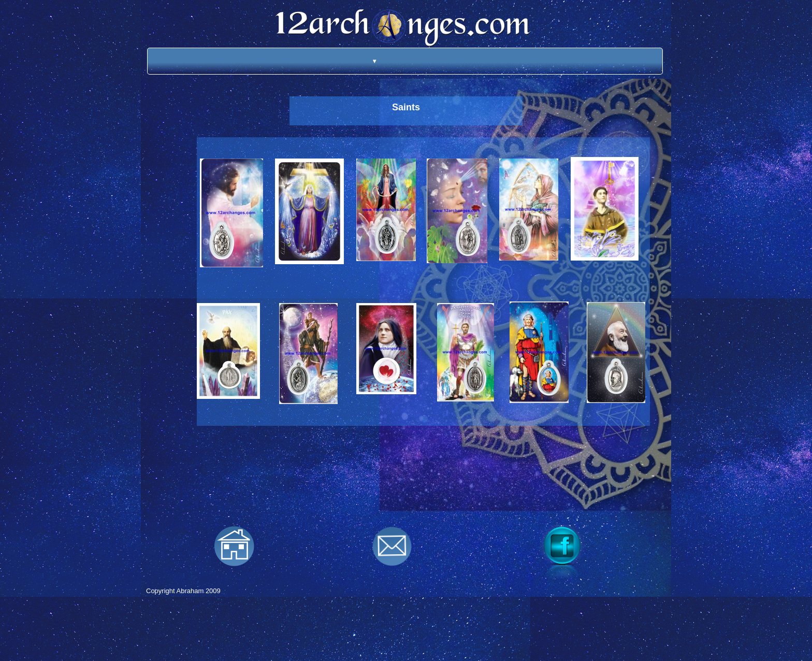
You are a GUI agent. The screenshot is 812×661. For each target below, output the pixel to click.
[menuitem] (361, 61)
